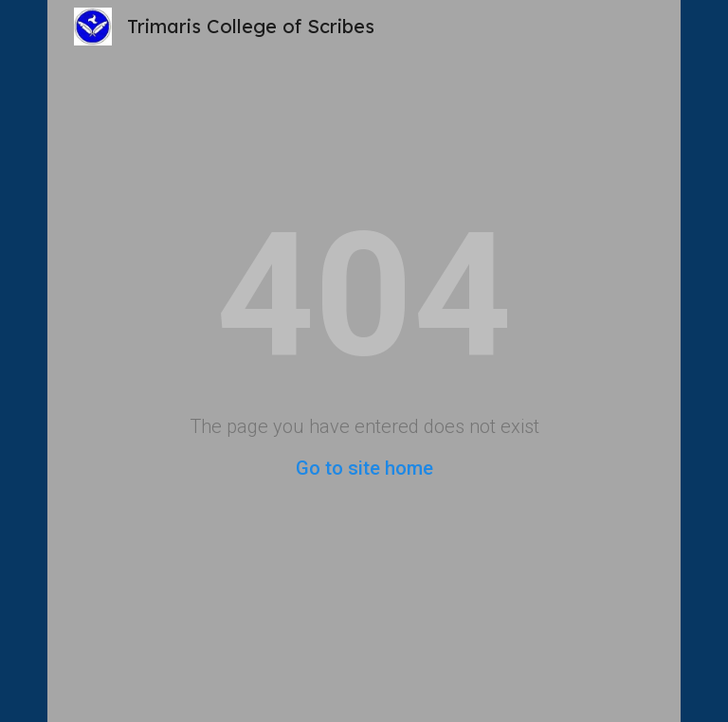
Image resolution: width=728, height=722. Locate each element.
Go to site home (364, 468)
